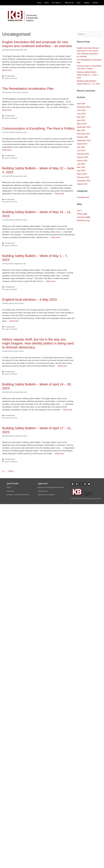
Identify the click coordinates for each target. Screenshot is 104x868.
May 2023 (81, 117)
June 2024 (81, 110)
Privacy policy (10, 491)
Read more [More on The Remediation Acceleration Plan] (7, 110)
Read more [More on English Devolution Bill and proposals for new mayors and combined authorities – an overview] (7, 70)
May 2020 (81, 167)
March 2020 (82, 174)
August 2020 (82, 161)
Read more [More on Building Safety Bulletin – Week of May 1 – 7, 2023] (51, 281)
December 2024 (84, 107)
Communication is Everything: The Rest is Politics (38, 128)
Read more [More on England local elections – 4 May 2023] (14, 321)
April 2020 (81, 171)
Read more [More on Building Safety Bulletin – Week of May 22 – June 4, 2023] (60, 194)
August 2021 (82, 144)
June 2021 (81, 150)
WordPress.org (83, 221)
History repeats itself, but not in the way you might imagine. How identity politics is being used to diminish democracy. (38, 343)
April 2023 (81, 120)
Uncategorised (10, 76)
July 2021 (81, 147)
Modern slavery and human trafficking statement (51, 487)
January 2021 (83, 157)
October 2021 (83, 137)
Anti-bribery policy (43, 491)
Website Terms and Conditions (46, 495)
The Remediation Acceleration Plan (28, 89)
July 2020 (81, 164)
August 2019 (82, 184)
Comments (84, 217)
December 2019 (84, 181)
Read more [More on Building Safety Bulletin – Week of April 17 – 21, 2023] (59, 454)
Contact (9, 487)
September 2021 (84, 140)
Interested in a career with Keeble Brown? (18, 495)
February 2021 (83, 154)
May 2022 (81, 130)
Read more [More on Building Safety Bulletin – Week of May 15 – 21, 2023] (56, 237)
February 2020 (83, 177)
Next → (12, 471)
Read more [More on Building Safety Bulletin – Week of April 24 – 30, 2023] (68, 410)
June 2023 (81, 114)
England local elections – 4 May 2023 (29, 299)
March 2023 (82, 124)
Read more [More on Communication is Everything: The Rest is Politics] (7, 150)
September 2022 (84, 127)
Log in (79, 210)
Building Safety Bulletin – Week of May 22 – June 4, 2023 (88, 75)
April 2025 (81, 104)
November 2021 (84, 134)
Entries (82, 214)
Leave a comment (11, 78)
